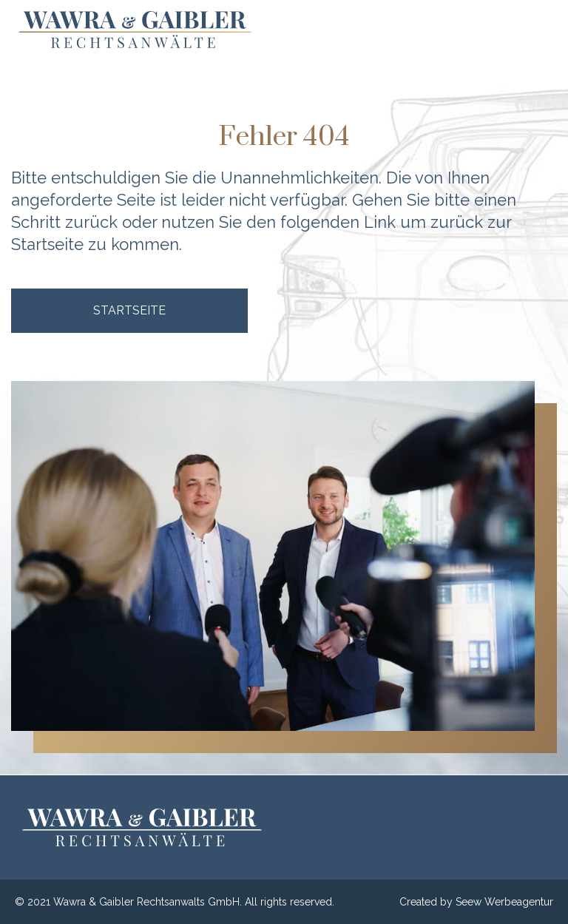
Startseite (47, 244)
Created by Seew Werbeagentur (476, 902)
